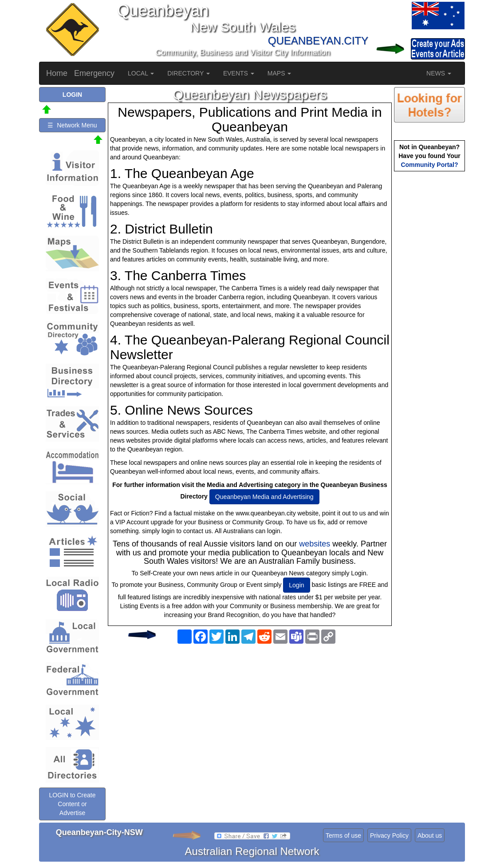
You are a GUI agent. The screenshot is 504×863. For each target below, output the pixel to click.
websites (315, 544)
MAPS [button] (280, 73)
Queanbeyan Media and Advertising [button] (264, 497)
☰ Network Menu (72, 125)
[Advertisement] (250, 718)
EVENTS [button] (239, 73)
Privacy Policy (389, 835)
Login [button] (296, 585)
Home (57, 73)
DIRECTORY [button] (189, 73)
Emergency (94, 73)
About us (430, 835)
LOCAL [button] (141, 73)
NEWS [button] (439, 73)
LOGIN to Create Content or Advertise (72, 804)
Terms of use (343, 835)
